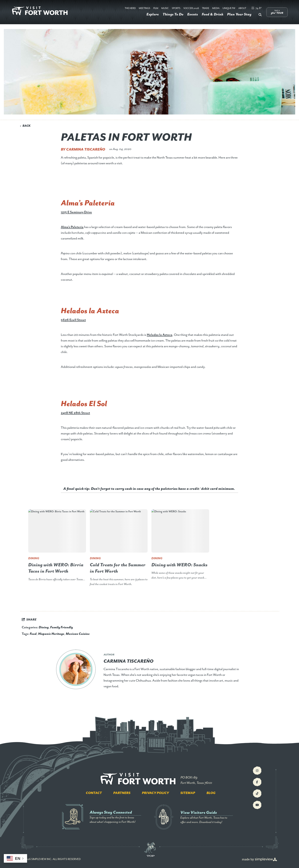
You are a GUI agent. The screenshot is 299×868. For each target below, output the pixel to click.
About (242, 8)
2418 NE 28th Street (75, 413)
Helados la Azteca (160, 335)
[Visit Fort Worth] (41, 11)
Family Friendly (61, 627)
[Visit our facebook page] (257, 782)
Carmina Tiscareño (86, 150)
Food (33, 634)
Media (216, 8)
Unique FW (229, 8)
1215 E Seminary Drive (76, 212)
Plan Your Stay (239, 14)
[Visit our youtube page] (257, 805)
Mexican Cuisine (78, 634)
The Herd (130, 8)
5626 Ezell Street (73, 320)
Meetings (145, 8)
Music (165, 8)
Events (193, 14)
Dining (44, 627)
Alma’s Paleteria (72, 227)
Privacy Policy (155, 793)
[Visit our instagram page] (257, 771)
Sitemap (188, 793)
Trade (206, 8)
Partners (122, 793)
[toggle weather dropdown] (257, 8)
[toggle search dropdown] (260, 15)
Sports (176, 8)
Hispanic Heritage (51, 634)
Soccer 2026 (191, 8)
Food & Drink (213, 14)
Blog (211, 793)
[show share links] (29, 620)
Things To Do (173, 14)
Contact (94, 793)
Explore (153, 14)
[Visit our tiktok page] (257, 793)
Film (156, 8)
